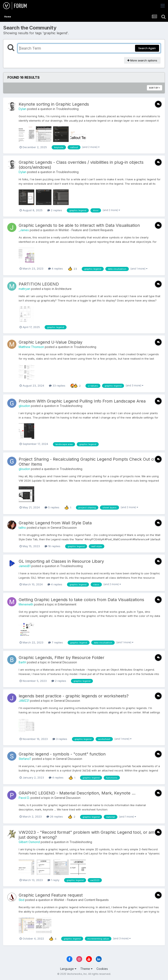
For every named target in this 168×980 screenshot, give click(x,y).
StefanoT (25, 759)
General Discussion (64, 528)
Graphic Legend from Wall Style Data (55, 523)
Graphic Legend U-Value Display (51, 342)
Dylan (23, 109)
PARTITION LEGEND (39, 284)
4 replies (55, 268)
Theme (86, 969)
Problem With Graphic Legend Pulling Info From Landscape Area (82, 401)
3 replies (60, 739)
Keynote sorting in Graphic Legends (54, 104)
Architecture (63, 289)
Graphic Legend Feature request (51, 895)
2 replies (55, 210)
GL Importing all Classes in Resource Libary (61, 561)
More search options (142, 60)
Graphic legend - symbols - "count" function (62, 754)
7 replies (55, 642)
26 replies (55, 816)
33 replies (57, 386)
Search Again (147, 48)
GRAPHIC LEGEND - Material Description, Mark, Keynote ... (77, 793)
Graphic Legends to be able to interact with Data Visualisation (79, 225)
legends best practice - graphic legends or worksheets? (74, 696)
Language (68, 969)
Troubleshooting (67, 109)
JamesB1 (25, 566)
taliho (22, 528)
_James (24, 230)
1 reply (53, 880)
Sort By (155, 88)
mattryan (24, 289)
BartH (22, 662)
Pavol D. (24, 798)
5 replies (52, 507)
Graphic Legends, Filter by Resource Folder (61, 658)
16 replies (52, 546)
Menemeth (26, 604)
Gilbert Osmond (29, 842)
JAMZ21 (24, 701)
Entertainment (67, 604)
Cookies (102, 969)
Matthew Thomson (31, 347)
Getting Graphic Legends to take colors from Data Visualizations (81, 600)
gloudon (24, 406)
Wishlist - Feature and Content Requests (86, 230)
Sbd (21, 900)
